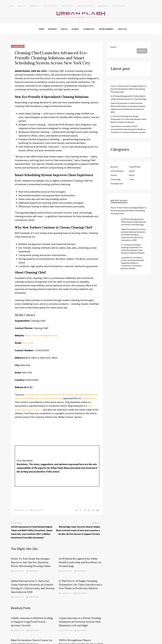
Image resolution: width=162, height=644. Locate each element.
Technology (89, 29)
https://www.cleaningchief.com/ (41, 335)
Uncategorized (117, 183)
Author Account (119, 6)
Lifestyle (122, 29)
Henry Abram (38, 510)
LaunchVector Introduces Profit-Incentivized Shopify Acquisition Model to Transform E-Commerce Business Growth (128, 129)
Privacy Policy (67, 6)
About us (22, 6)
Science (75, 29)
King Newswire (89, 398)
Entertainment (106, 29)
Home (11, 6)
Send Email (28, 343)
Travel (132, 179)
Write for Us (103, 6)
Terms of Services (50, 6)
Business (52, 29)
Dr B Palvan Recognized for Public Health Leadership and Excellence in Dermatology (80, 562)
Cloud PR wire (18, 46)
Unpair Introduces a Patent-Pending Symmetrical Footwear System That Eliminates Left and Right (80, 621)
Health (64, 29)
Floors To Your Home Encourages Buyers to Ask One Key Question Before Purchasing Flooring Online (31, 562)
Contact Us (34, 6)
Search (113, 47)
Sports (132, 175)
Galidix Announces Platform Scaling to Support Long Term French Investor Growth (32, 621)
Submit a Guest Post (85, 6)
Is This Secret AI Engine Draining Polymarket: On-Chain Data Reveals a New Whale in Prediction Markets (81, 584)
